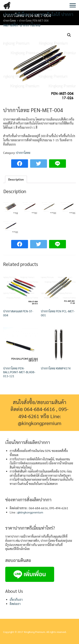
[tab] (16, 179)
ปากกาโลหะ (23, 153)
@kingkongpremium (30, 512)
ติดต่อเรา (15, 604)
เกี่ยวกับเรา (16, 599)
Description (16, 179)
